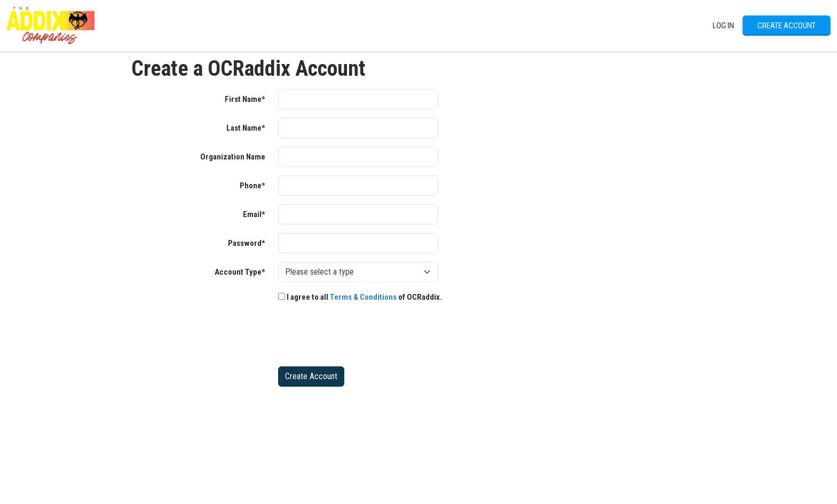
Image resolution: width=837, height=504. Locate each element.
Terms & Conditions (363, 297)
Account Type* (240, 272)
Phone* (252, 186)
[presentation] (359, 337)
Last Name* (246, 128)
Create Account (787, 26)
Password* (247, 243)
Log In (723, 26)
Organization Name (233, 157)
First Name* (245, 99)
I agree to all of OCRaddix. (360, 297)
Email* (254, 214)
